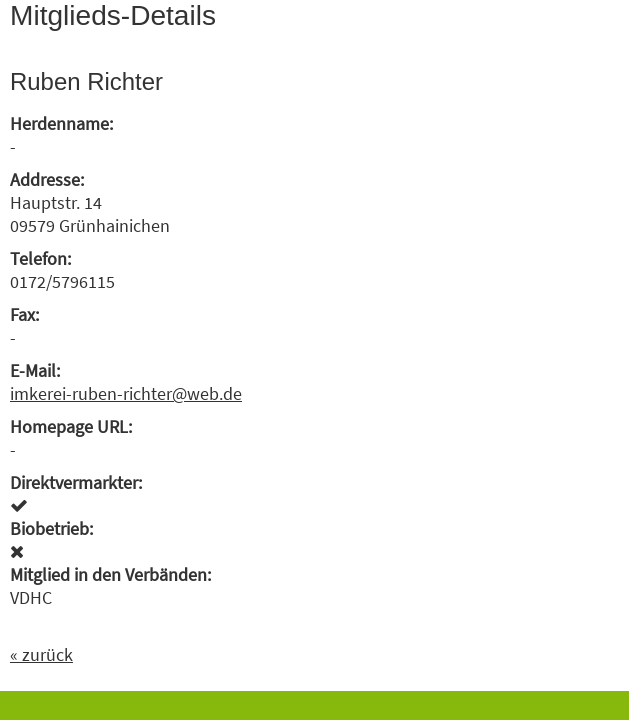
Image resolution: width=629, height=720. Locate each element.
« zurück (41, 654)
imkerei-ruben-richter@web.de (126, 393)
